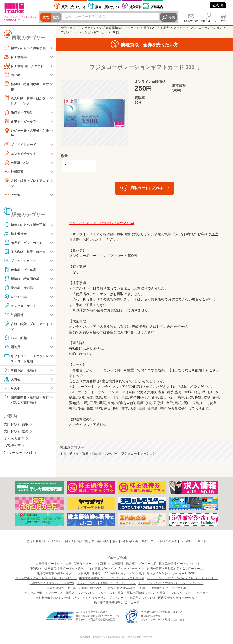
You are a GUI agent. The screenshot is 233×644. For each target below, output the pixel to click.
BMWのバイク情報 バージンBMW (52, 583)
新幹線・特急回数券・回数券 (26, 86)
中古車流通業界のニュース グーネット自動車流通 (112, 578)
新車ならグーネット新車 (90, 564)
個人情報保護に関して (79, 541)
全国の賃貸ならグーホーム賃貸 (67, 588)
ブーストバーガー (197, 593)
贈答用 (12, 348)
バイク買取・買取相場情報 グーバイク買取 (137, 593)
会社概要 (103, 541)
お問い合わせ (191, 21)
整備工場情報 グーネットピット (180, 564)
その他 (12, 196)
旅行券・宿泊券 (19, 113)
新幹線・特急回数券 (23, 280)
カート (224, 21)
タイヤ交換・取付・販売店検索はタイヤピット (46, 578)
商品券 (12, 75)
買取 (46, 17)
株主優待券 (16, 57)
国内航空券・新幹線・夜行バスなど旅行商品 (26, 401)
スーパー (180, 28)
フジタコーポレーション (206, 28)
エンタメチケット (21, 154)
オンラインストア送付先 (88, 425)
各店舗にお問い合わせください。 (132, 332)
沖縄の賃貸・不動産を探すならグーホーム (175, 569)
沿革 (115, 541)
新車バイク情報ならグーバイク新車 (163, 588)
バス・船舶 (16, 339)
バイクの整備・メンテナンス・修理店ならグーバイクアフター (66, 593)
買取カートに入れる (147, 188)
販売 (57, 17)
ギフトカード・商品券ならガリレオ (132, 598)
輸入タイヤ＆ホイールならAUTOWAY (171, 573)
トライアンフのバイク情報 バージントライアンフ (171, 583)
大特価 (12, 381)
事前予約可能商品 (21, 372)
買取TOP (150, 28)
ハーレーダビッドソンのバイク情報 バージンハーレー (182, 578)
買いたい (108, 7)
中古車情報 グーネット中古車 (52, 564)
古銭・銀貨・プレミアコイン (26, 183)
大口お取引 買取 (16, 426)
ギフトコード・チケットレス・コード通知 (26, 359)
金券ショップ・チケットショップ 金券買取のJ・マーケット (100, 28)
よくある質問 (14, 440)
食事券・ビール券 (21, 122)
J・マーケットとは (18, 455)
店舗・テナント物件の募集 (159, 541)
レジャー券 (16, 298)
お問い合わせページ (172, 327)
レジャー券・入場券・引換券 (26, 133)
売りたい (74, 7)
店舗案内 (157, 7)
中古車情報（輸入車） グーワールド (132, 564)
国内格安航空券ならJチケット (178, 598)
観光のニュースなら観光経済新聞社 (114, 588)
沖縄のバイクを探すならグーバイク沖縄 (118, 573)
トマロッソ (175, 593)
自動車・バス (18, 163)
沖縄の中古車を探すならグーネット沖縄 (63, 573)
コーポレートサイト (193, 541)
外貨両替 (136, 7)
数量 (64, 156)
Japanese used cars (132, 569)
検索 (172, 17)
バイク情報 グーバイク (101, 569)
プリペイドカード (21, 145)
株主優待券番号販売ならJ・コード (116, 603)
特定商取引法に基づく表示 (44, 541)
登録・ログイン (209, 21)
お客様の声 (12, 448)
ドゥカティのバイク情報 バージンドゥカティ (106, 583)
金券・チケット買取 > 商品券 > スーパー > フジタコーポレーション (108, 454)
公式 (218, 5)
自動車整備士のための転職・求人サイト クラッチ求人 (71, 598)
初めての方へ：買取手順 (26, 48)
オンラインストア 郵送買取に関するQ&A (102, 223)
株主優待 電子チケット (25, 66)
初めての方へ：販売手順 (26, 226)
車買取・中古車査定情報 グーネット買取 (57, 569)
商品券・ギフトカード (24, 244)
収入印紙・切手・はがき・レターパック (24, 100)
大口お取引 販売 (16, 433)
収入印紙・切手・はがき (26, 253)
